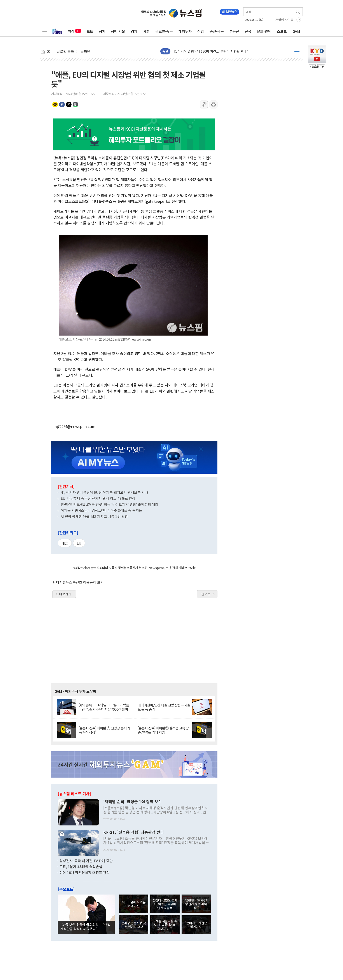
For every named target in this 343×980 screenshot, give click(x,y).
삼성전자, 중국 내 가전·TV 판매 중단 (86, 861)
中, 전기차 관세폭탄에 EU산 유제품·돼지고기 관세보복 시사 (104, 492)
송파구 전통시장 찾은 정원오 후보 (134, 925)
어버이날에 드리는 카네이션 (134, 904)
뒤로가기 (65, 594)
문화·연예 (264, 31)
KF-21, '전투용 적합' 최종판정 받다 (134, 832)
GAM (296, 31)
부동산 (234, 31)
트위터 (69, 104)
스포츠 (282, 31)
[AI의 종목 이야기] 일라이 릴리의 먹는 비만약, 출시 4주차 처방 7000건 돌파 (104, 707)
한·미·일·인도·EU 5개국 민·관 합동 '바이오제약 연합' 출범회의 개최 (110, 504)
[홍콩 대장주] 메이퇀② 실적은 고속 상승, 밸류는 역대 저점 (163, 730)
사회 (146, 31)
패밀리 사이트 (284, 20)
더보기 (297, 51)
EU (79, 543)
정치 (102, 31)
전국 (248, 31)
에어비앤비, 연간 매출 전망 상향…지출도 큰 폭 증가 (164, 707)
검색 (298, 12)
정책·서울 (118, 31)
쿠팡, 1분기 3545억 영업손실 (81, 867)
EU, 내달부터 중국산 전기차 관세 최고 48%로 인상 (98, 498)
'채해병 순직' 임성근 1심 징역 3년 (132, 802)
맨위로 (206, 594)
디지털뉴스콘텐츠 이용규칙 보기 (80, 582)
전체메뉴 (45, 31)
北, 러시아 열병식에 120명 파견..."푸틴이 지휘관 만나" (210, 51)
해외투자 (185, 31)
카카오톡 (55, 104)
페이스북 (62, 104)
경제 (134, 31)
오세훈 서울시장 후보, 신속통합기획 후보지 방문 (165, 925)
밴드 (75, 104)
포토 (90, 31)
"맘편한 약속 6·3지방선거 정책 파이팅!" (196, 904)
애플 (65, 543)
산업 (201, 31)
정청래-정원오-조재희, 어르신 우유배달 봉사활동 (165, 904)
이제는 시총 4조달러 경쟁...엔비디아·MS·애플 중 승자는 (101, 510)
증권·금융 (217, 31)
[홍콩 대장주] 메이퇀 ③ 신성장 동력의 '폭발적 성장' (104, 730)
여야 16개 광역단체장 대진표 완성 (85, 872)
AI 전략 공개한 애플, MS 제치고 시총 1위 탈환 (94, 516)
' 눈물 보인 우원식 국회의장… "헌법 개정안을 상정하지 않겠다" (85, 926)
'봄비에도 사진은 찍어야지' (196, 925)
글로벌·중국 (164, 31)
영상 (74, 31)
